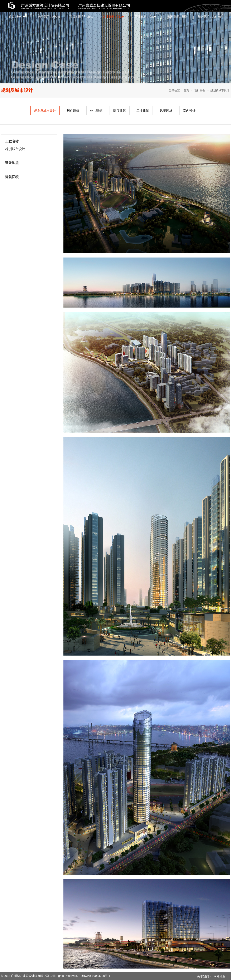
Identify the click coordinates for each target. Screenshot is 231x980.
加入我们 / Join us (210, 16)
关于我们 (203, 976)
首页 (186, 90)
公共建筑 (96, 111)
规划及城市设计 (220, 90)
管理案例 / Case (145, 16)
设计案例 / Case (113, 16)
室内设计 (189, 111)
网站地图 (220, 976)
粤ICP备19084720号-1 (96, 976)
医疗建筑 (120, 111)
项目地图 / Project (81, 16)
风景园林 (166, 111)
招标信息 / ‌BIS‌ (177, 16)
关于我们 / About (49, 16)
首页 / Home (17, 16)
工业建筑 (143, 111)
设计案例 (200, 90)
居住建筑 (73, 111)
